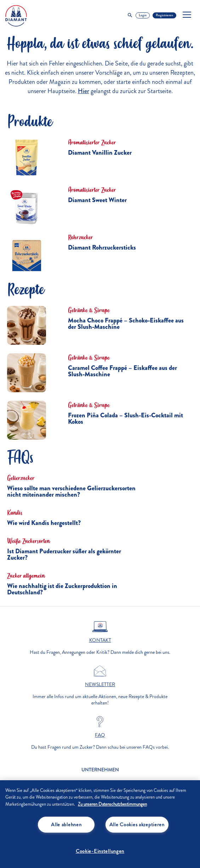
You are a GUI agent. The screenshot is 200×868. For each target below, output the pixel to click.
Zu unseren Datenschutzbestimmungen (112, 804)
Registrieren (164, 15)
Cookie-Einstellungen (100, 851)
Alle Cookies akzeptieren (137, 824)
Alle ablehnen (66, 824)
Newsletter (100, 685)
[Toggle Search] (130, 15)
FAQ (100, 735)
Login (143, 15)
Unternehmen (100, 770)
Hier (84, 91)
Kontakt (100, 640)
